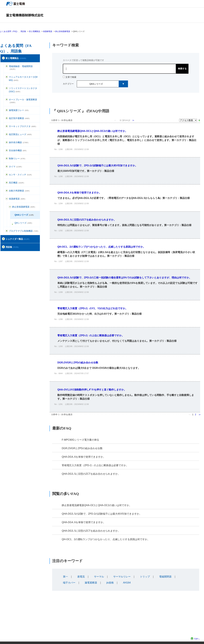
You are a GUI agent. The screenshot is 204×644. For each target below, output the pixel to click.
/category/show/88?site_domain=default (7, 77)
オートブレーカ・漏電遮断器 (23, 101)
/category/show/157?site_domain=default (7, 142)
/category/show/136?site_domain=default (7, 66)
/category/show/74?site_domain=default (7, 88)
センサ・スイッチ (20, 175)
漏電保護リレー (19, 110)
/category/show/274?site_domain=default (3, 247)
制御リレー (17, 158)
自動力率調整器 (19, 191)
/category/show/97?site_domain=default (7, 159)
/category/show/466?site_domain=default (7, 231)
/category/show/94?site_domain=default (7, 191)
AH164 (127, 583)
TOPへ (197, 639)
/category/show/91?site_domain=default (7, 151)
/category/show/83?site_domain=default (7, 167)
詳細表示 (125, 140)
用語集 (12, 247)
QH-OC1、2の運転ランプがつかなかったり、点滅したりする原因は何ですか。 (106, 539)
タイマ (15, 167)
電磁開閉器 (165, 577)
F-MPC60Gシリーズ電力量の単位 (80, 440)
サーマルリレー (122, 577)
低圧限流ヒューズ (20, 134)
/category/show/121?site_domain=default (7, 199)
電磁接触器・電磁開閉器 (21, 68)
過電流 (81, 577)
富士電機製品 (35, 31)
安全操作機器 (18, 150)
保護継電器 (48, 31)
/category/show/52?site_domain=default (7, 175)
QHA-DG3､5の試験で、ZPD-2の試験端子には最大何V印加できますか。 (102, 514)
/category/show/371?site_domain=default (3, 239)
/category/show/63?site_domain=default (7, 126)
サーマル (99, 577)
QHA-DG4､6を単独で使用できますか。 (84, 457)
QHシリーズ (23, 223)
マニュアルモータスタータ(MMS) (23, 79)
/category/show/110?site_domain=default (7, 118)
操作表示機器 (19, 142)
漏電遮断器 (91, 583)
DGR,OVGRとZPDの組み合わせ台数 (82, 448)
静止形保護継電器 (63, 31)
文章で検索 (71, 77)
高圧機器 (16, 183)
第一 (65, 577)
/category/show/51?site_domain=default (3, 58)
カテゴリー (68, 84)
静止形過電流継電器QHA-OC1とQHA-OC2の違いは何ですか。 (97, 505)
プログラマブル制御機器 (24, 231)
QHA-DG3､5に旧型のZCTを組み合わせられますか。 (91, 474)
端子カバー (69, 583)
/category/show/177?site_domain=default (7, 100)
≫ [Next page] (200, 414)
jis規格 (110, 583)
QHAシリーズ (24, 215)
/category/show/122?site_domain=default (10, 207)
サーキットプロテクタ (22, 126)
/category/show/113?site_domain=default (7, 134)
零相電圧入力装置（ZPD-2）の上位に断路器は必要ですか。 (95, 465)
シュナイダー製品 (18, 239)
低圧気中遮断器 (19, 118)
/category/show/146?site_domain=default (7, 183)
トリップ (145, 577)
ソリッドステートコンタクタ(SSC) (23, 90)
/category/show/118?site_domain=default (7, 110)
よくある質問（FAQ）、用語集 (13, 31)
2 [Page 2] (195, 414)
